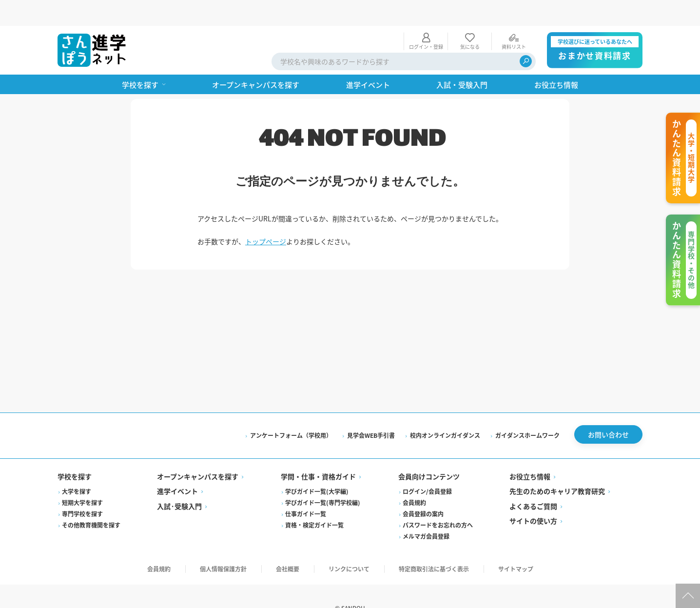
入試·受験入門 (179, 483)
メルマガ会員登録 (426, 513)
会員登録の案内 (423, 490)
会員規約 (414, 479)
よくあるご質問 (533, 483)
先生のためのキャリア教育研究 (557, 468)
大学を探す (77, 468)
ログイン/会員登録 (427, 468)
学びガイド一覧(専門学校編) (323, 479)
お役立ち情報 (530, 453)
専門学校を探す (82, 490)
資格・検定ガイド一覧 (314, 501)
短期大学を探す (82, 479)
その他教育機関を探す (91, 501)
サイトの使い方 (533, 497)
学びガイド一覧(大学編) (317, 468)
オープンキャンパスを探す (198, 453)
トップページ (266, 216)
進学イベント (177, 468)
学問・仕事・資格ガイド (318, 453)
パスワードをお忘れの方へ (438, 501)
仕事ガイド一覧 (306, 490)
